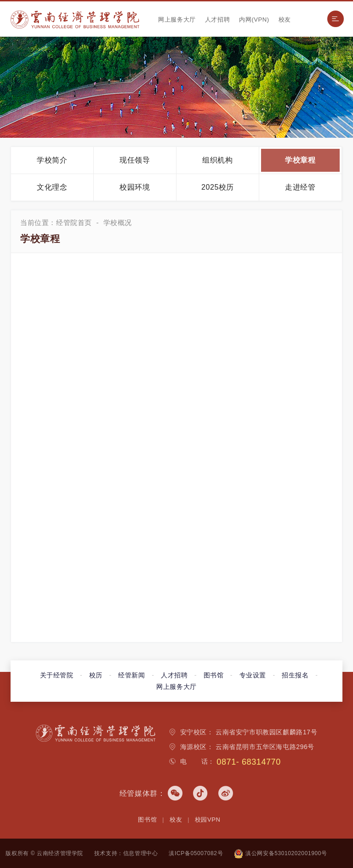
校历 (96, 675)
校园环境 (135, 187)
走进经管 (300, 187)
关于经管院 (57, 675)
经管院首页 (74, 223)
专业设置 (253, 675)
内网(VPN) (254, 20)
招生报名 (295, 675)
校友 (285, 20)
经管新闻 (131, 675)
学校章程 (300, 160)
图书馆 (214, 675)
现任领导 (135, 160)
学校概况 (118, 223)
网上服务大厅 (177, 20)
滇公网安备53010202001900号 (280, 853)
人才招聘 (217, 20)
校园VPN (208, 820)
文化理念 (52, 187)
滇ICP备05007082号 (196, 853)
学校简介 (52, 160)
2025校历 (218, 187)
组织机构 (217, 160)
